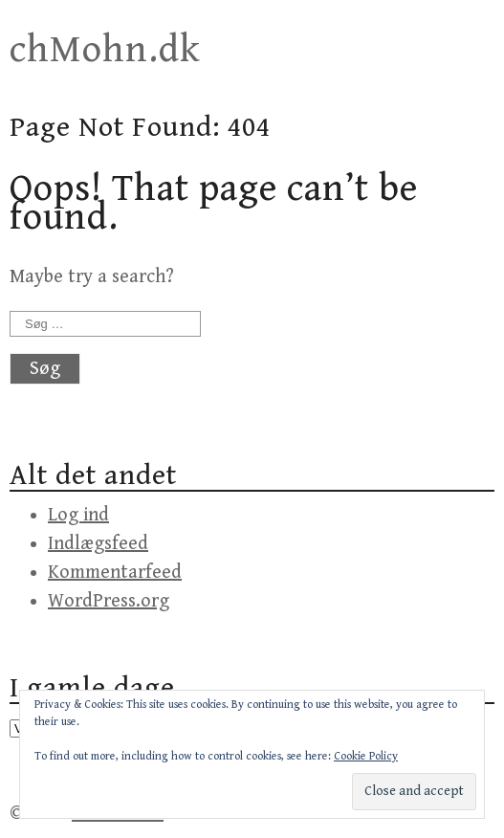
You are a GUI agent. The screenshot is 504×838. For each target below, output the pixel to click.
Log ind (78, 515)
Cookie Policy (366, 756)
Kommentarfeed (115, 573)
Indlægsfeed (98, 544)
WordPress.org (109, 601)
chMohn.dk (105, 50)
